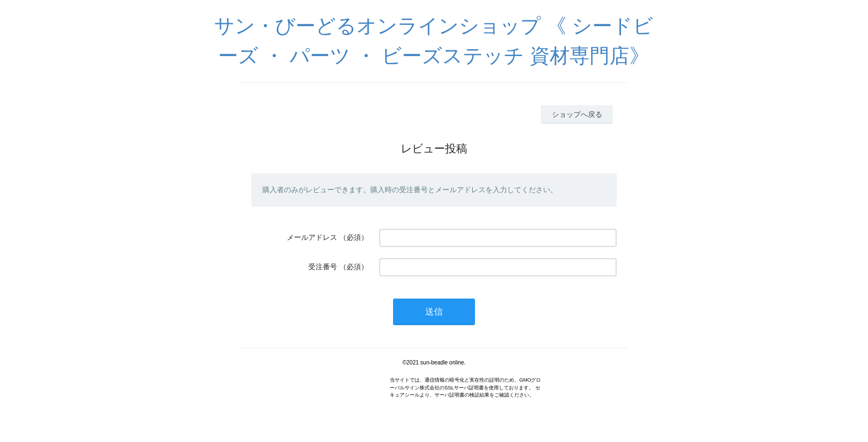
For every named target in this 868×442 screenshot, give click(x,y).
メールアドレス (312, 237)
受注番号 (323, 267)
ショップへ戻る (577, 114)
